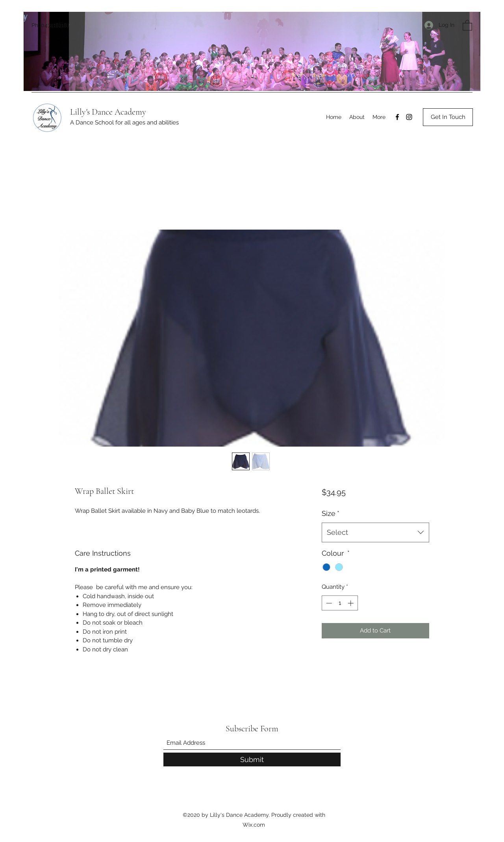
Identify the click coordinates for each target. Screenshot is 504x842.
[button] (467, 25)
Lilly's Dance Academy (108, 112)
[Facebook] (397, 117)
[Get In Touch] (448, 117)
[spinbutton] (340, 603)
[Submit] (252, 759)
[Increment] (351, 603)
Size (331, 513)
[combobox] (375, 532)
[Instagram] (409, 117)
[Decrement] (328, 603)
